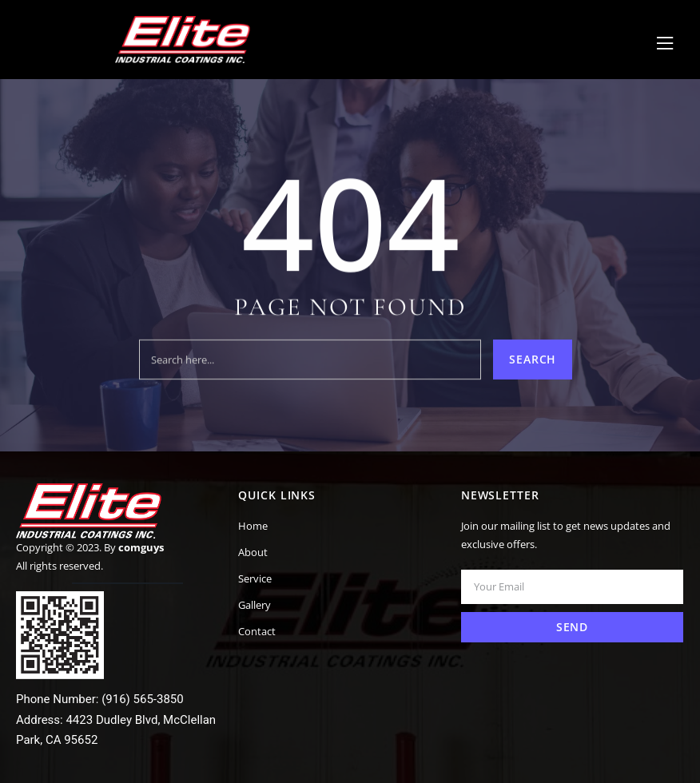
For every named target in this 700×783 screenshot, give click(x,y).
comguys (141, 547)
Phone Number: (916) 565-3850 (100, 699)
